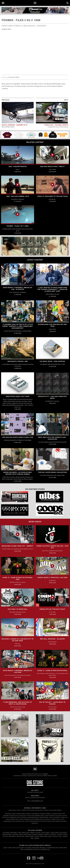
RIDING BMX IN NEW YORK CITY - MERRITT (18, 546)
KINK (21, 834)
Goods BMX (35, 848)
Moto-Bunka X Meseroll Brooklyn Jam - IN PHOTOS (18, 288)
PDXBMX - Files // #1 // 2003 (18, 226)
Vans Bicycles (45, 849)
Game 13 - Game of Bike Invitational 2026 (18, 578)
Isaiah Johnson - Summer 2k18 (14, 125)
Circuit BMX (12, 848)
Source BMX (28, 849)
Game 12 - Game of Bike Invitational (52, 671)
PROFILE (60, 834)
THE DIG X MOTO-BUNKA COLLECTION (52, 472)
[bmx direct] (18, 750)
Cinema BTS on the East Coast (52, 609)
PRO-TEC (5, 836)
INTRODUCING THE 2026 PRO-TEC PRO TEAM (52, 325)
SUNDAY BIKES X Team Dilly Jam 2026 (52, 578)
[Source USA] (18, 497)
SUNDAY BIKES (30, 836)
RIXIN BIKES (12, 836)
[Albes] (52, 497)
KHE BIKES (16, 834)
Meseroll (43, 848)
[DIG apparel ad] (35, 135)
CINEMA (32, 833)
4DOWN (37, 838)
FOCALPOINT (63, 833)
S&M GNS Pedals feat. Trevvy (52, 166)
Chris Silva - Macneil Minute (56, 125)
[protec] (18, 726)
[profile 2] (52, 750)
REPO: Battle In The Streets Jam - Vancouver (52, 438)
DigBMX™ (46, 774)
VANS (60, 836)
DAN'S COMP (54, 833)
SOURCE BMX (20, 836)
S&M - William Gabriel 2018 (18, 196)
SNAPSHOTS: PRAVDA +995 (18, 361)
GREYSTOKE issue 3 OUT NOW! (18, 396)
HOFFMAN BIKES (7, 834)
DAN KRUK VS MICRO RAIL (18, 609)
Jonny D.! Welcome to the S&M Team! (52, 196)
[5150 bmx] (18, 510)
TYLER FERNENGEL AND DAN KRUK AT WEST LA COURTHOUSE (18, 703)
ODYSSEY (53, 834)
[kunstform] (35, 10)
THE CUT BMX (45, 833)
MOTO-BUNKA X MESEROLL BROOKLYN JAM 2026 (18, 671)
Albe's (5, 848)
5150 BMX (28, 848)
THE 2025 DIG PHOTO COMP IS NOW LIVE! (18, 437)
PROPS (65, 834)
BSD (20, 833)
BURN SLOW (25, 833)
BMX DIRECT (14, 833)
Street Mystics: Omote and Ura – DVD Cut (52, 547)
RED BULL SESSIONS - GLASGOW (52, 639)
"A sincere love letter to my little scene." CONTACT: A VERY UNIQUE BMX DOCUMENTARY (18, 326)
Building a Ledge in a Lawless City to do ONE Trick (18, 640)
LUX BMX (34, 834)
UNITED (55, 836)
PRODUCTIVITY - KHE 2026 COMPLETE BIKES (52, 397)
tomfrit (35, 864)
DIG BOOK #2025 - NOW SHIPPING (52, 361)
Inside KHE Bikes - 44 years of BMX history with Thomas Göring (18, 473)
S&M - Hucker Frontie (18, 166)
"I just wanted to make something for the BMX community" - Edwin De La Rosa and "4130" (52, 289)
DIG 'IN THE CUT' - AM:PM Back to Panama (52, 703)
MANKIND (40, 834)
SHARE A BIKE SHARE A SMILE (43, 836)
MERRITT (47, 834)
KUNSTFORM (27, 834)
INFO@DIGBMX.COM (37, 801)
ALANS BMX (6, 833)
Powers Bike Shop (53, 848)
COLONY (38, 833)
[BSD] (52, 726)
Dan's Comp (20, 848)
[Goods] (52, 510)
